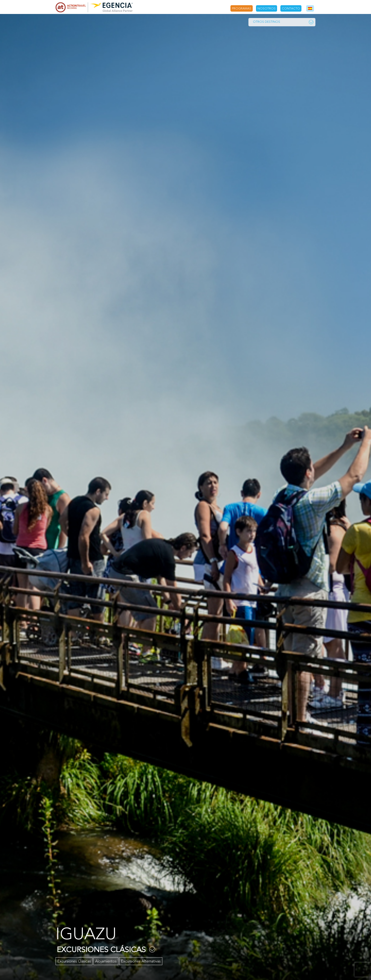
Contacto (291, 8)
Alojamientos (106, 961)
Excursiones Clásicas (74, 961)
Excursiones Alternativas (141, 961)
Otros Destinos (283, 22)
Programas (242, 8)
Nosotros (267, 8)
